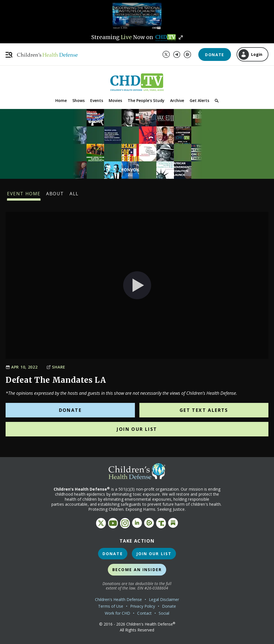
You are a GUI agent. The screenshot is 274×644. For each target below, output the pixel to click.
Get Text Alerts (204, 410)
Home (61, 100)
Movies (115, 100)
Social (164, 613)
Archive (177, 100)
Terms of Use (111, 606)
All (74, 196)
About (55, 196)
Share (56, 367)
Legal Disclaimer (164, 599)
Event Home (24, 196)
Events (97, 100)
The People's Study (146, 100)
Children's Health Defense (119, 599)
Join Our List (137, 429)
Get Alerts (199, 100)
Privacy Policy (143, 606)
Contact (144, 613)
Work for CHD (118, 613)
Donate (215, 55)
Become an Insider (137, 570)
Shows (78, 100)
